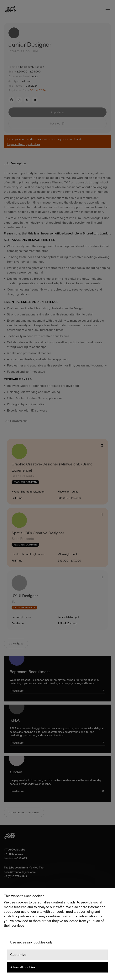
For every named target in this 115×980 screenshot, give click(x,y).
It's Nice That (36, 868)
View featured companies (24, 812)
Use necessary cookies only (31, 942)
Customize (18, 955)
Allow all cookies (23, 967)
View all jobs (16, 643)
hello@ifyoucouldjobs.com (20, 872)
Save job (57, 124)
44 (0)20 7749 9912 (15, 876)
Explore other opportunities (24, 144)
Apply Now (57, 112)
